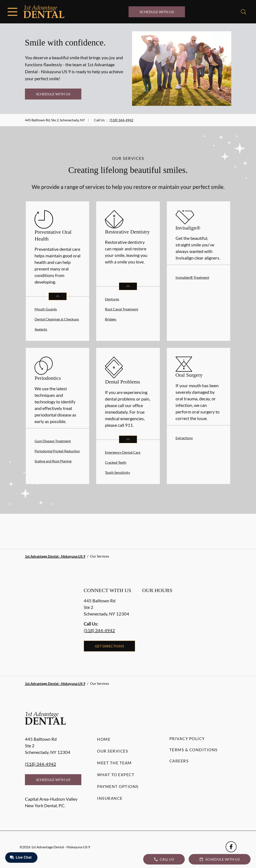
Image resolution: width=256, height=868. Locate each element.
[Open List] (58, 296)
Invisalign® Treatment (192, 277)
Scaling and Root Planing (53, 461)
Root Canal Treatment (122, 309)
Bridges (111, 319)
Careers (179, 761)
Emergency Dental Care (123, 452)
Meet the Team (114, 763)
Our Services (113, 751)
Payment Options (118, 786)
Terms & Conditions (194, 750)
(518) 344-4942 (121, 120)
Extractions (184, 438)
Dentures (112, 299)
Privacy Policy (187, 739)
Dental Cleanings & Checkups (57, 319)
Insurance (110, 798)
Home (104, 739)
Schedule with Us (157, 12)
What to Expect (116, 775)
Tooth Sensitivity (118, 472)
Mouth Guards (46, 309)
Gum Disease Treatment (53, 441)
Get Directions (110, 646)
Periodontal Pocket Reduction (57, 451)
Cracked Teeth (116, 462)
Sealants (41, 329)
